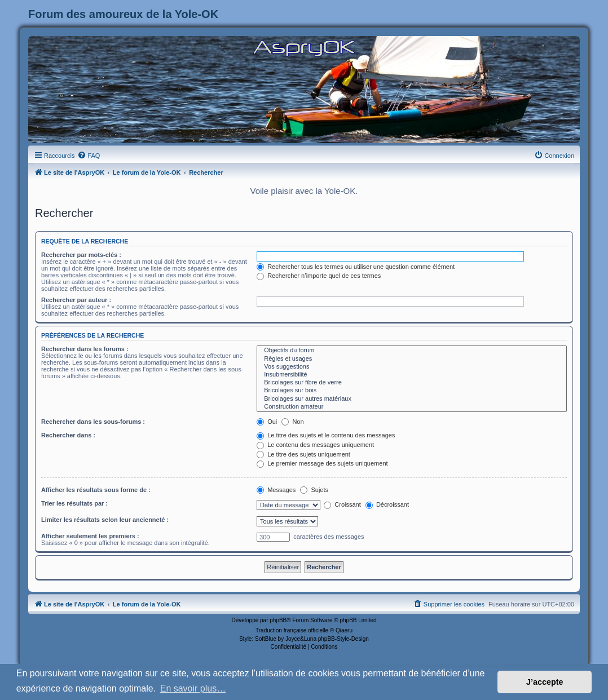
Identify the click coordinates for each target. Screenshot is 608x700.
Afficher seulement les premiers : (90, 536)
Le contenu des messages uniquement (315, 445)
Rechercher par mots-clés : (81, 255)
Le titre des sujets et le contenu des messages (326, 435)
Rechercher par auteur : (76, 300)
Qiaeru (344, 630)
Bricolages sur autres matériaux (412, 399)
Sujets (314, 490)
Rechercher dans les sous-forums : (93, 422)
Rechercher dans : (68, 435)
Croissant (342, 504)
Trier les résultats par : (74, 503)
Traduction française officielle (292, 630)
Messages (276, 490)
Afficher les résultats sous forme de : (96, 490)
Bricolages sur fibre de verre (412, 383)
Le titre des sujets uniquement (303, 454)
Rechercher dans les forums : (85, 349)
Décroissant (387, 504)
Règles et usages (412, 359)
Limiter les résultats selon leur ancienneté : (105, 520)
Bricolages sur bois (412, 391)
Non (292, 422)
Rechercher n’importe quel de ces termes (319, 276)
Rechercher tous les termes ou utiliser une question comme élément (356, 267)
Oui (267, 422)
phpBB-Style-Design (343, 639)
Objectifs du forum (412, 351)
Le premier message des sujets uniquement (322, 463)
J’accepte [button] (545, 682)
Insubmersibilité (412, 375)
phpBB (278, 620)
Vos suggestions (412, 367)
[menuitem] (89, 156)
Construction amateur (412, 407)
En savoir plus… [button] (193, 688)
